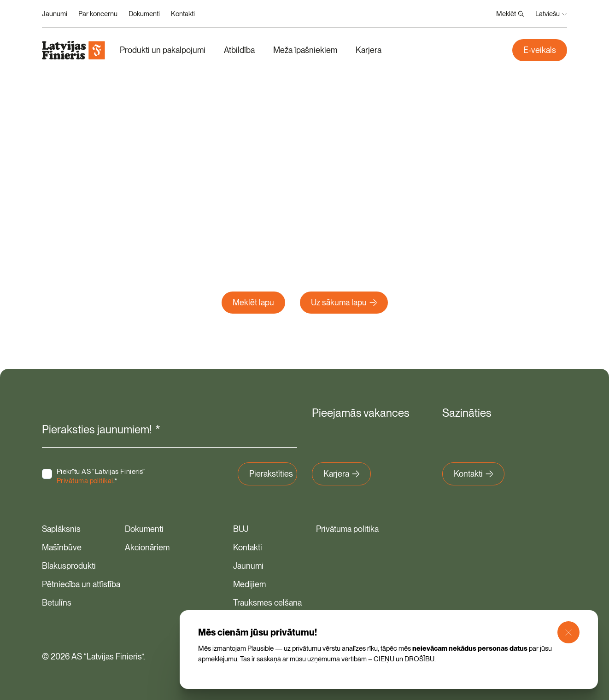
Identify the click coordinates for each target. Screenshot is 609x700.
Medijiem (249, 584)
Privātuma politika (347, 529)
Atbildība (239, 50)
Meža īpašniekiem (305, 50)
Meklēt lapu (253, 302)
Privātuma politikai (85, 481)
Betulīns (57, 603)
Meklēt (510, 14)
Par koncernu (98, 14)
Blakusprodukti (69, 566)
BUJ (241, 529)
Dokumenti (144, 14)
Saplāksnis (61, 529)
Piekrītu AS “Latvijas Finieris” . (101, 476)
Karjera (369, 50)
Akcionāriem (147, 547)
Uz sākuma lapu (344, 302)
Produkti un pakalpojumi (163, 50)
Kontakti (183, 14)
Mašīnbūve (62, 547)
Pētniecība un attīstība (81, 584)
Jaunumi (55, 14)
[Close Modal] (568, 632)
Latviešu (551, 14)
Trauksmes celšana (267, 603)
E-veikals (540, 50)
